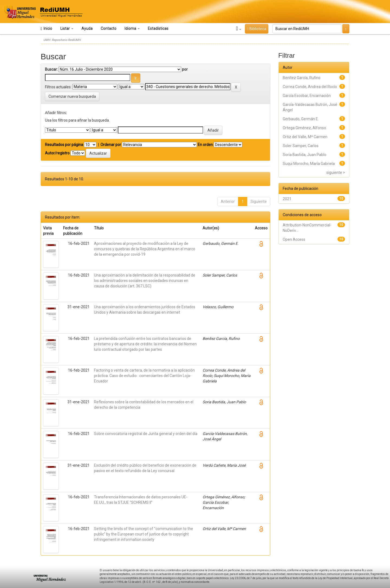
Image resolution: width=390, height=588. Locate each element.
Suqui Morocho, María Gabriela (309, 164)
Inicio (46, 29)
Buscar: (51, 69)
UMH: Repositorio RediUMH (62, 40)
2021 (287, 199)
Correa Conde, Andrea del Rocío (310, 87)
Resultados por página (64, 145)
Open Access (294, 239)
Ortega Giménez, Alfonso (304, 128)
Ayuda (87, 28)
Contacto (109, 28)
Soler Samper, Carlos (301, 146)
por (185, 69)
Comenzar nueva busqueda (72, 96)
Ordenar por (111, 145)
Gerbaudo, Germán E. (301, 119)
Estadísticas (158, 28)
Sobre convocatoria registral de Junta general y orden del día (146, 434)
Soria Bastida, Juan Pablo (305, 155)
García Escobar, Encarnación (307, 96)
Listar (67, 28)
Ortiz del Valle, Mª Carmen (305, 137)
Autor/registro (57, 153)
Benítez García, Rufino (302, 78)
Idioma (132, 28)
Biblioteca (256, 29)
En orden (205, 145)
